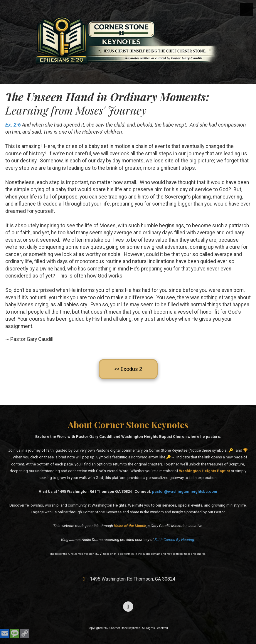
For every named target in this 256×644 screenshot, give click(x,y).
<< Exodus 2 (128, 369)
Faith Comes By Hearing (174, 540)
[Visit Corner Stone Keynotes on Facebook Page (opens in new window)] (128, 607)
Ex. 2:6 (13, 125)
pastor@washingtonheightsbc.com (185, 491)
